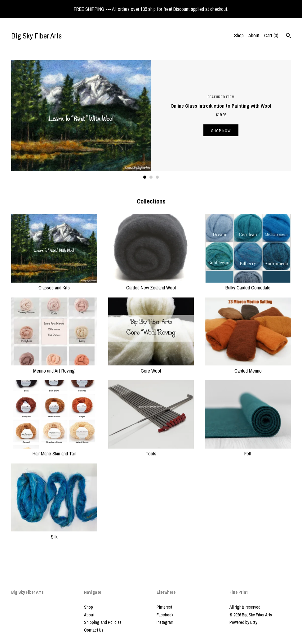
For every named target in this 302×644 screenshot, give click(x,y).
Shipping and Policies (103, 622)
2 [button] (151, 177)
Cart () (271, 35)
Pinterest (164, 607)
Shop (239, 35)
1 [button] (145, 177)
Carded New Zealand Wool (151, 284)
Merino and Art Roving (54, 367)
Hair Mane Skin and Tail (54, 450)
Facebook (165, 615)
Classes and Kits (54, 284)
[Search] (289, 36)
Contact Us (94, 630)
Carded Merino (248, 367)
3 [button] (157, 177)
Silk (54, 533)
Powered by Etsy (243, 622)
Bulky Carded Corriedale (248, 284)
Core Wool (151, 367)
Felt (248, 450)
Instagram (165, 622)
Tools (151, 450)
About (254, 35)
